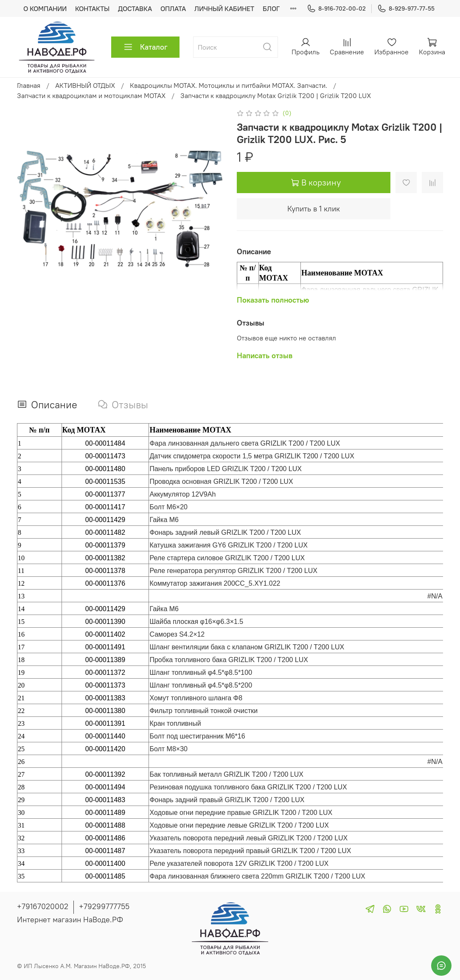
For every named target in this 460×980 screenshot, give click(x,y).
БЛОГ (271, 8)
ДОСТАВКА (135, 8)
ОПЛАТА (173, 8)
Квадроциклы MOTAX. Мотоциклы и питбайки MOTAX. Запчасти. (229, 85)
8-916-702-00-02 (336, 9)
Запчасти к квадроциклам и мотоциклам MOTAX (91, 95)
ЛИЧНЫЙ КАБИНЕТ (224, 8)
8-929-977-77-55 (406, 9)
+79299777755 (104, 906)
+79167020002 (43, 906)
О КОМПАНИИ (45, 8)
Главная (29, 85)
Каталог (145, 47)
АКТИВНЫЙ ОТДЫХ (85, 85)
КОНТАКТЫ (92, 8)
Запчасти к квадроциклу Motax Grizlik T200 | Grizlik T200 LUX (276, 95)
